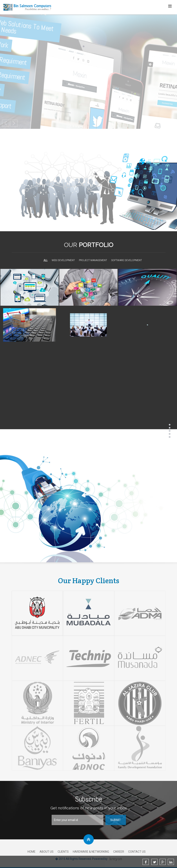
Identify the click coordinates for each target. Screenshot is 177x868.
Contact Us (137, 852)
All (46, 260)
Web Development (63, 260)
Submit (116, 820)
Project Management (93, 260)
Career (119, 852)
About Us (47, 852)
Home (31, 852)
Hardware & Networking (91, 852)
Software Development (127, 260)
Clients (63, 852)
